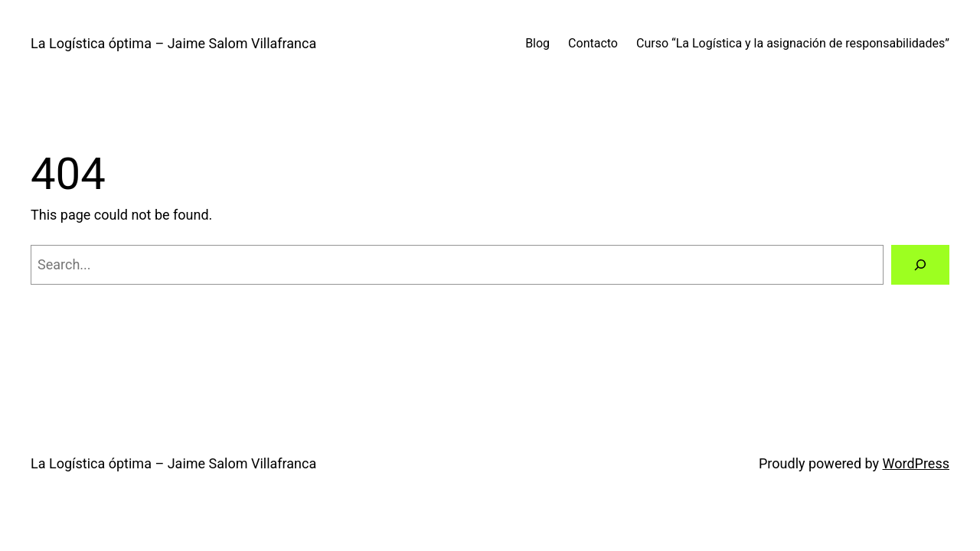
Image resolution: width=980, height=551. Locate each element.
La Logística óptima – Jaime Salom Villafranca (173, 43)
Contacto (593, 43)
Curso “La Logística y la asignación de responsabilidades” (793, 43)
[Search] (920, 265)
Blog (537, 43)
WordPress (916, 463)
